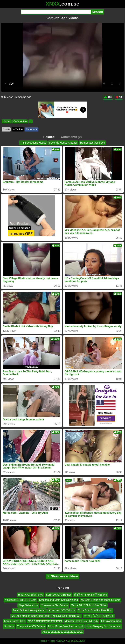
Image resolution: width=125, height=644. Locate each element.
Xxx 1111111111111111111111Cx (62, 632)
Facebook (32, 129)
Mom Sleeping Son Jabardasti (104, 626)
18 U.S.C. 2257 (76, 641)
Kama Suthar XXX (15, 621)
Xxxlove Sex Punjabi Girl (67, 616)
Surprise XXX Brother (59, 595)
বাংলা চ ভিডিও (92, 616)
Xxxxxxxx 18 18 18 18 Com (21, 600)
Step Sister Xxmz (28, 605)
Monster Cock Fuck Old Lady (81, 621)
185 (108, 97)
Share (6, 129)
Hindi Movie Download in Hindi (66, 626)
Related (49, 137)
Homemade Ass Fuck (92, 143)
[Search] (56, 12)
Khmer (7, 121)
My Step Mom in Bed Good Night (30, 616)
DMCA (61, 641)
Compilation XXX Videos (31, 626)
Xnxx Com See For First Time (95, 611)
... (31, 121)
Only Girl (108, 616)
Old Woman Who (111, 621)
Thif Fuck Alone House (33, 143)
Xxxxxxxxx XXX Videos (62, 611)
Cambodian (20, 121)
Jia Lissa (9, 626)
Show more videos (63, 576)
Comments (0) (71, 137)
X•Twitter (18, 129)
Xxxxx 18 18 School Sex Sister (89, 605)
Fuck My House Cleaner (63, 143)
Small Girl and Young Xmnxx (29, 611)
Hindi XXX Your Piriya (31, 595)
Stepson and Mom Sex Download (59, 600)
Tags (52, 641)
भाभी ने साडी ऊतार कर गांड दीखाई (45, 621)
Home (43, 641)
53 (119, 97)
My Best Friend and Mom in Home (101, 600)
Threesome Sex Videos (55, 605)
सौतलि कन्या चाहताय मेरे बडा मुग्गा (90, 595)
